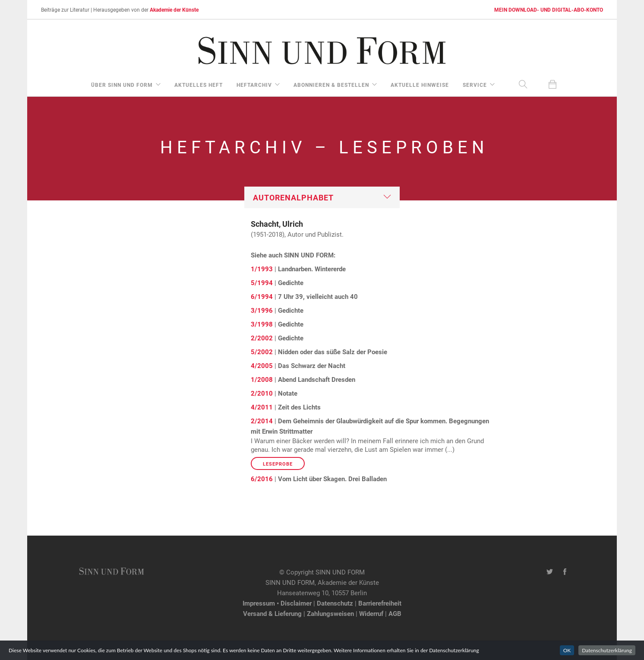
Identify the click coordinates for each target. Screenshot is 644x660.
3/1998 (262, 324)
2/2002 (262, 338)
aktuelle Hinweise (420, 85)
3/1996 (262, 310)
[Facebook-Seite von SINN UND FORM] (565, 572)
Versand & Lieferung (272, 613)
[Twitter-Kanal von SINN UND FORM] (550, 572)
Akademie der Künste (174, 10)
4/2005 (262, 365)
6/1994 (262, 296)
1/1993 (262, 269)
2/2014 (262, 421)
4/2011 (262, 407)
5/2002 (262, 352)
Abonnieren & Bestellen (331, 85)
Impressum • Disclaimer (277, 603)
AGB (395, 613)
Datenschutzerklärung (607, 650)
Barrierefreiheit (380, 603)
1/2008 (262, 379)
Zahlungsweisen (330, 613)
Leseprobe (278, 464)
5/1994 (262, 282)
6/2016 (262, 479)
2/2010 (262, 393)
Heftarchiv (254, 85)
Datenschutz (335, 603)
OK (567, 650)
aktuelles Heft (199, 85)
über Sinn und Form (122, 85)
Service (475, 85)
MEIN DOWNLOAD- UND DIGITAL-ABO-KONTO (549, 10)
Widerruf (371, 613)
